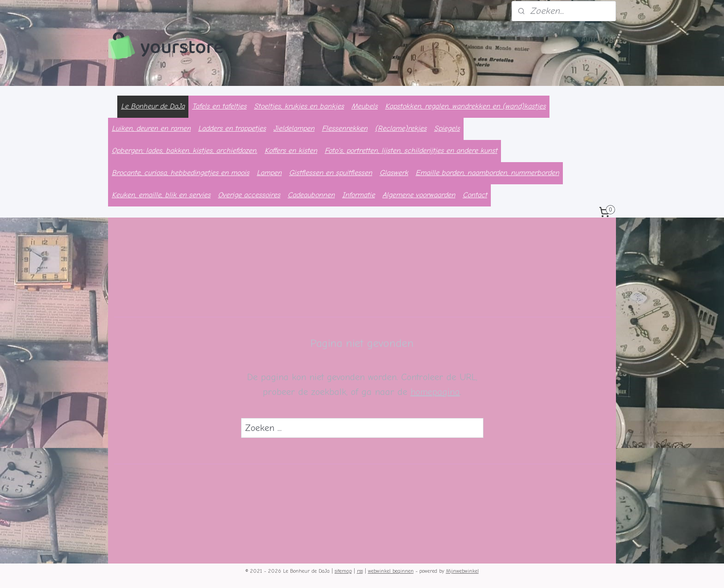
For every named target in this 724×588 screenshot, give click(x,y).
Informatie (359, 195)
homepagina (435, 392)
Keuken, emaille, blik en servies (161, 195)
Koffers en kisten (291, 151)
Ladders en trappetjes (232, 128)
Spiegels (447, 128)
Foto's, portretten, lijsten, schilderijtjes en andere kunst (411, 151)
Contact (475, 195)
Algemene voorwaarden (419, 195)
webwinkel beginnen (391, 571)
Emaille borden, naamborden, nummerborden (487, 173)
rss (360, 571)
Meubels (365, 106)
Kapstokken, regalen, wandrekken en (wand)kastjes (465, 106)
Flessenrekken (345, 128)
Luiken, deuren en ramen (151, 128)
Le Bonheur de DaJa (153, 106)
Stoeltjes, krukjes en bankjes (299, 106)
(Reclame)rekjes (401, 128)
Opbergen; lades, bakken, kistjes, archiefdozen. (184, 151)
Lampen (269, 173)
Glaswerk (394, 173)
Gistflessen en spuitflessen (331, 173)
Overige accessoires (249, 195)
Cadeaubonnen (311, 195)
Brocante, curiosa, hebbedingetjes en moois (181, 173)
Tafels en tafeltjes (219, 106)
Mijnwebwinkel (462, 571)
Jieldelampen (294, 128)
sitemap (343, 571)
